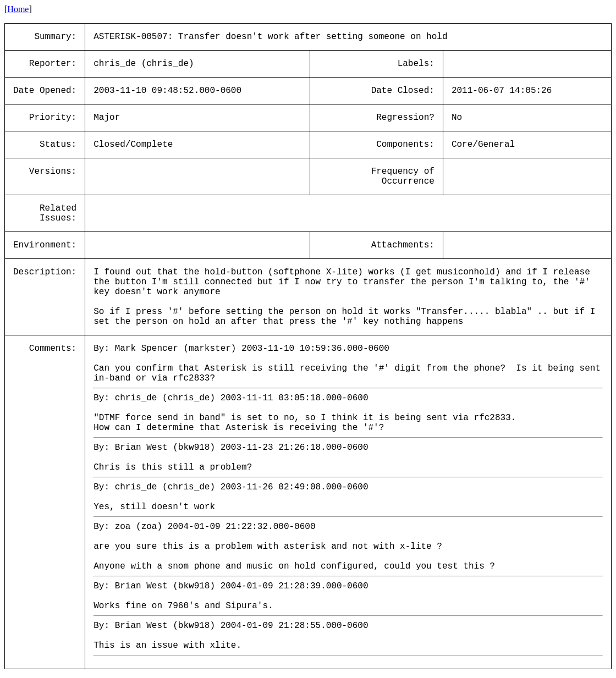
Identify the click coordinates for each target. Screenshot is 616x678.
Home (18, 9)
